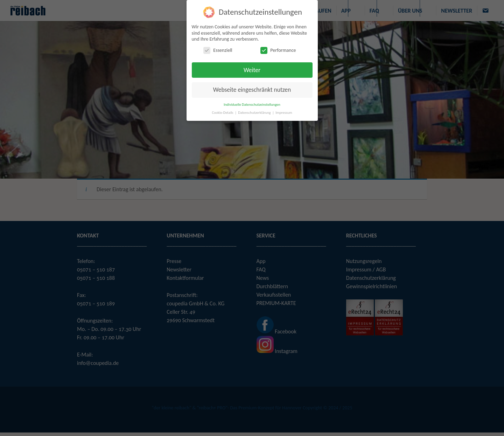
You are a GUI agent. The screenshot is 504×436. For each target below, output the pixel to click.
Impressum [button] (284, 113)
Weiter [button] (252, 70)
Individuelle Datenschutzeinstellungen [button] (252, 105)
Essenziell (218, 50)
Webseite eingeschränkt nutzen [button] (252, 90)
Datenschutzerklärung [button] (255, 113)
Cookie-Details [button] (223, 113)
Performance (278, 50)
